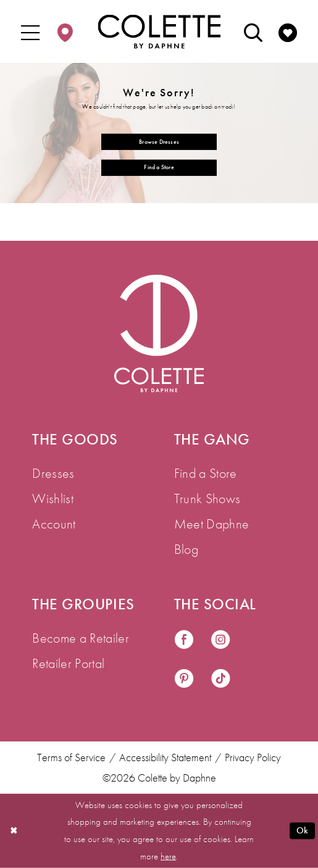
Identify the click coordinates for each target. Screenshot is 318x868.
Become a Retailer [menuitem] (81, 638)
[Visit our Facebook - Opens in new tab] (184, 641)
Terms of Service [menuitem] (71, 757)
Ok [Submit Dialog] (303, 830)
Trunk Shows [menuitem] (207, 499)
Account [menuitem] (54, 524)
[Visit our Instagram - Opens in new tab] (220, 641)
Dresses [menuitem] (53, 473)
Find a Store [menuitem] (206, 473)
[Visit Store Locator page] (65, 31)
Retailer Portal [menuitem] (68, 663)
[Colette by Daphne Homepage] (159, 32)
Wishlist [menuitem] (53, 499)
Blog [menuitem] (186, 549)
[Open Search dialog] (253, 31)
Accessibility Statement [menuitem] (165, 757)
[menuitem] (30, 31)
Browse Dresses (159, 141)
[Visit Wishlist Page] (288, 31)
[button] (30, 31)
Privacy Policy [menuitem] (253, 757)
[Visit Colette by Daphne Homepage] (159, 334)
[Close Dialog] (14, 831)
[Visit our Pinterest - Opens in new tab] (184, 679)
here (168, 856)
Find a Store (159, 167)
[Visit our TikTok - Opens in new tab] (220, 679)
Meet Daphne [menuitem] (212, 524)
